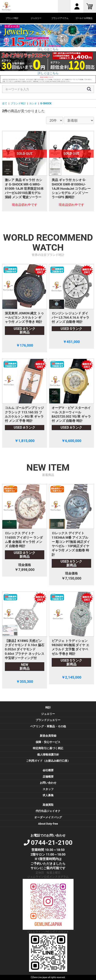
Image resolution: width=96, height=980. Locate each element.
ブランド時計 (18, 103)
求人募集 (48, 795)
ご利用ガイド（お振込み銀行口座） (48, 761)
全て (5, 103)
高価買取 (48, 805)
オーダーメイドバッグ (48, 817)
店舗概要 (48, 777)
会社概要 (48, 770)
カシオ (33, 103)
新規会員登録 (48, 736)
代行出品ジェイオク (48, 811)
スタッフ (48, 789)
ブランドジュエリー (48, 720)
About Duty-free (48, 824)
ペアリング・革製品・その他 (48, 726)
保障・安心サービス (48, 742)
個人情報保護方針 (48, 755)
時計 (48, 707)
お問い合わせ (48, 783)
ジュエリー (48, 714)
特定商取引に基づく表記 (48, 748)
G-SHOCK (46, 103)
